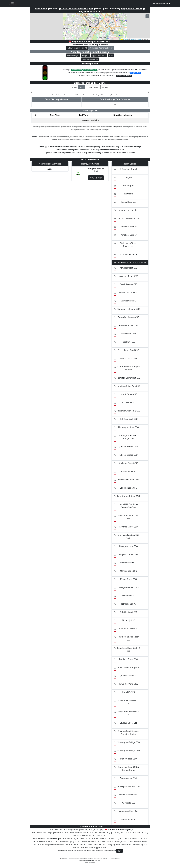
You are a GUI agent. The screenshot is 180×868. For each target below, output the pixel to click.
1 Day (74, 87)
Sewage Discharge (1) (77, 48)
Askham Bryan (73, 55)
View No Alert (96, 178)
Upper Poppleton (99, 55)
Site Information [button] (161, 4)
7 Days (97, 87)
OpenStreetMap (136, 39)
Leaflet (125, 39)
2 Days (81, 87)
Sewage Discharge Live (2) (101, 48)
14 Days (105, 87)
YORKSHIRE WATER (90, 59)
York (111, 55)
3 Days (89, 87)
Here (119, 851)
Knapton (86, 55)
